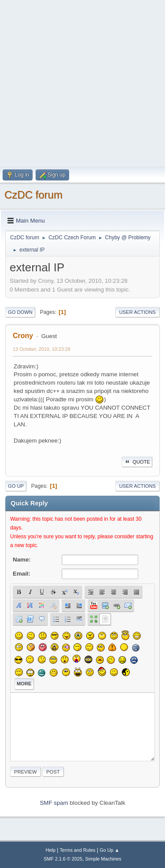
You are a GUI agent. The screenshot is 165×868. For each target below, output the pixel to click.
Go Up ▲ (109, 850)
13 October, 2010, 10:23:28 (42, 349)
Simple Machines (103, 859)
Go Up (16, 486)
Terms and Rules (78, 850)
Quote (137, 462)
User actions (137, 312)
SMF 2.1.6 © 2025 (63, 859)
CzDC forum (33, 195)
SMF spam (54, 803)
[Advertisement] (82, 82)
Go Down (20, 312)
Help (51, 850)
